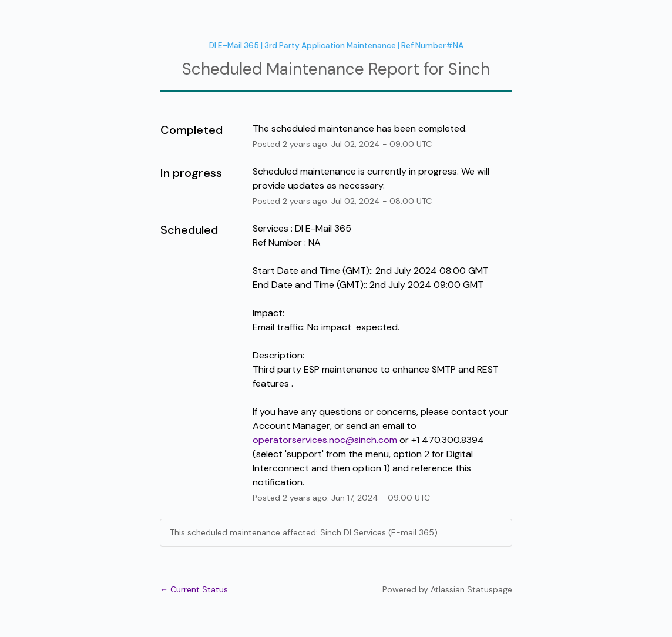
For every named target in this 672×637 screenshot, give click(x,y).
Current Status (194, 589)
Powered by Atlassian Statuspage (447, 589)
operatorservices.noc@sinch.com (325, 440)
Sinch (469, 69)
